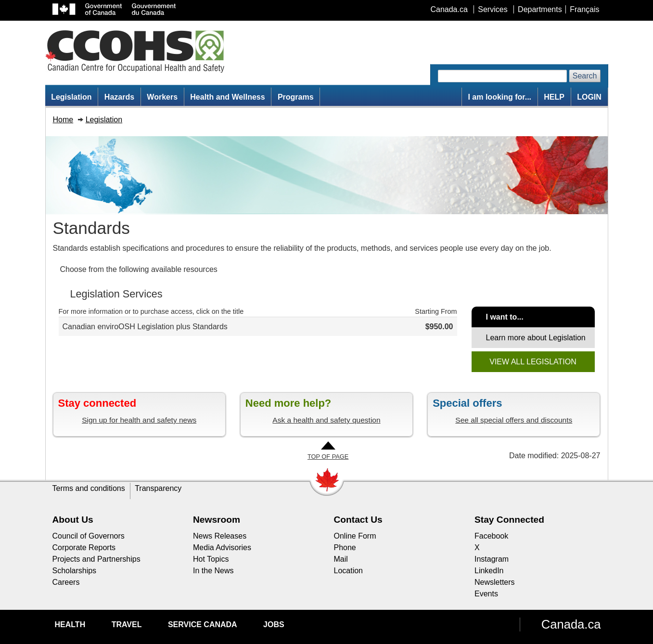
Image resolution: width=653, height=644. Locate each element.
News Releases (220, 536)
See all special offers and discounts (514, 420)
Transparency (158, 488)
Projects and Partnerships (96, 559)
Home (63, 120)
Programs (296, 97)
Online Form (355, 536)
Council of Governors (89, 536)
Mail (341, 559)
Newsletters (495, 582)
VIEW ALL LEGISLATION (533, 362)
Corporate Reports (84, 547)
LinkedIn (489, 571)
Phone (345, 547)
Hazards (119, 97)
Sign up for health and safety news (139, 420)
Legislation (71, 97)
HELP (554, 97)
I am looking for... (499, 97)
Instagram (492, 559)
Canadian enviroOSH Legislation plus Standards (145, 327)
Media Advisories (222, 547)
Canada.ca (571, 624)
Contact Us (358, 520)
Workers (162, 97)
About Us (73, 520)
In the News (213, 571)
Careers (66, 582)
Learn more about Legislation (536, 338)
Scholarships (75, 571)
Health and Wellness (227, 97)
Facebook (491, 536)
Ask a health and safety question (326, 420)
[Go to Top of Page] (328, 451)
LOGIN (589, 97)
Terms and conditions (89, 488)
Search (585, 76)
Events (486, 594)
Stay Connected (509, 520)
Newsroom (217, 520)
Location (349, 571)
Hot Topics (211, 559)
